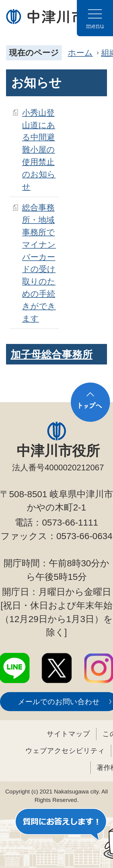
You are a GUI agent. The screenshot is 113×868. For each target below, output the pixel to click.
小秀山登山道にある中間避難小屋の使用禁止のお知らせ (39, 150)
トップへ (90, 402)
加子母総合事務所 (52, 355)
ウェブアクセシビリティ (65, 751)
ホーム (80, 53)
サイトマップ (68, 734)
